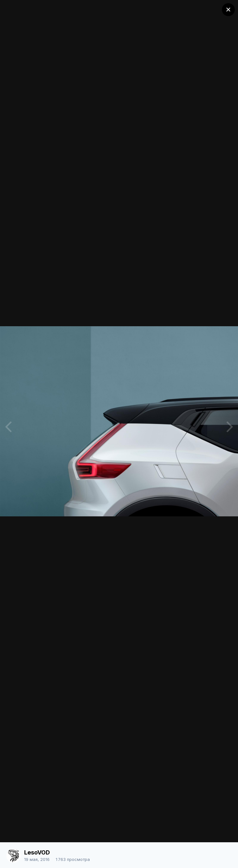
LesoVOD (37, 852)
